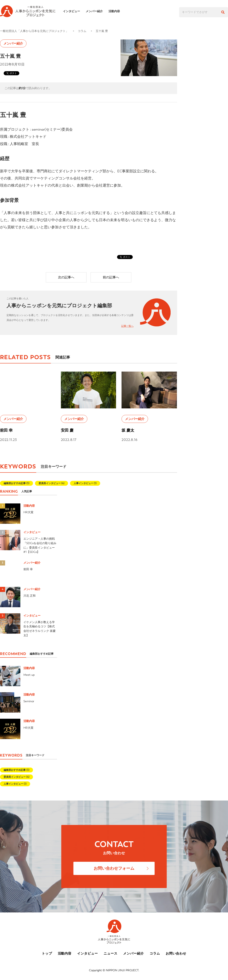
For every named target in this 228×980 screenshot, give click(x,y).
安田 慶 (67, 430)
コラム (82, 31)
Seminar (29, 701)
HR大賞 (28, 512)
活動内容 (116, 11)
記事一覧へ (127, 326)
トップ (47, 954)
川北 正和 (30, 596)
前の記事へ (111, 277)
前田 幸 (6, 430)
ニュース (111, 954)
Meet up (29, 675)
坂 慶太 (128, 430)
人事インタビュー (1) (85, 483)
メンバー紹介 (96, 11)
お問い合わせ (176, 954)
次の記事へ (66, 277)
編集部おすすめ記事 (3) (16, 483)
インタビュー (74, 11)
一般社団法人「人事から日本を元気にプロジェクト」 (34, 31)
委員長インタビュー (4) (52, 483)
